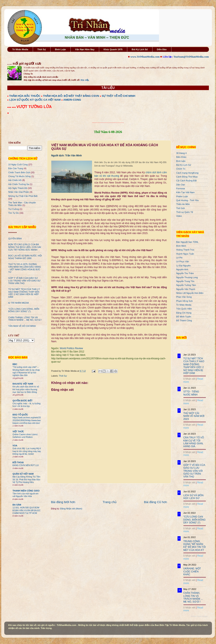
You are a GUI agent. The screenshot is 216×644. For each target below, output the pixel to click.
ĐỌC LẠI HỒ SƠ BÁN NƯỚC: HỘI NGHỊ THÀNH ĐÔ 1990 (25, 257)
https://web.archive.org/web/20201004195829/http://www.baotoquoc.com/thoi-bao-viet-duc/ (27, 420)
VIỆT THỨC (18, 432)
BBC (15, 364)
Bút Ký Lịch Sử (140, 49)
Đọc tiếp (85, 80)
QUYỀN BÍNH (15, 239)
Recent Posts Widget (199, 616)
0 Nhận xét (189, 379)
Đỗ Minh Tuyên (184, 317)
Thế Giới (181, 208)
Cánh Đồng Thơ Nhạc (187, 177)
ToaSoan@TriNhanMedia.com (191, 57)
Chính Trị (181, 169)
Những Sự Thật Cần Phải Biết (23, 196)
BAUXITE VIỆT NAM (23, 384)
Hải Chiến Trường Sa (19, 184)
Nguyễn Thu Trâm (185, 273)
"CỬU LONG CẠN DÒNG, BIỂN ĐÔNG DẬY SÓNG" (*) (24, 310)
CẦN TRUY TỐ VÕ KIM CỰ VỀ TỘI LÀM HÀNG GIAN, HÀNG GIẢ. (194, 442)
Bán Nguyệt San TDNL (187, 242)
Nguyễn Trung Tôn (185, 281)
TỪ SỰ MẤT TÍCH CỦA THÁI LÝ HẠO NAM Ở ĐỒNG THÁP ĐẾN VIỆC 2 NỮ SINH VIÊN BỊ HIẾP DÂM (24, 293)
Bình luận (181, 161)
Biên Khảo (181, 157)
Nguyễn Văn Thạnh (186, 289)
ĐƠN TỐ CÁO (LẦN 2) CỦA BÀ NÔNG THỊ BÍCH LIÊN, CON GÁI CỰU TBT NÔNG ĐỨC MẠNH (25, 247)
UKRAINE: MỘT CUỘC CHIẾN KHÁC (192, 572)
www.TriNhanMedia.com (145, 57)
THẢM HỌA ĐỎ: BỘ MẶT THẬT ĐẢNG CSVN (71, 96)
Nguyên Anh (182, 269)
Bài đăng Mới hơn (63, 502)
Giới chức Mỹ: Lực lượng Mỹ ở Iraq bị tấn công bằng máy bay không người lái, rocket (27, 451)
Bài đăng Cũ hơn (155, 502)
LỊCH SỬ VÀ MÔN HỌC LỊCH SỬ (194, 497)
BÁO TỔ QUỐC (20, 415)
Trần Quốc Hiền (184, 309)
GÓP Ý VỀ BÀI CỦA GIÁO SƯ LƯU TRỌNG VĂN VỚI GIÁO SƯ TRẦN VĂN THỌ (24, 281)
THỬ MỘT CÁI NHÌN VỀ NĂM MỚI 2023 (194, 416)
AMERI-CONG (72, 100)
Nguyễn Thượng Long (187, 277)
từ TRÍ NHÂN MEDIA (19, 303)
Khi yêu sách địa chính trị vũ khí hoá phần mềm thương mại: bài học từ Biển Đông (26, 389)
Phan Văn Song (184, 297)
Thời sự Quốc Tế (185, 212)
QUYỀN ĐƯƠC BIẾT (23, 401)
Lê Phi (179, 258)
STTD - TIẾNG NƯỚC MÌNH (191, 393)
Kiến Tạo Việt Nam (185, 192)
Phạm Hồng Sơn (185, 301)
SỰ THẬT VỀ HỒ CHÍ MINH (119, 96)
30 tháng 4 (181, 153)
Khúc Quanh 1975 (113, 49)
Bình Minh (181, 246)
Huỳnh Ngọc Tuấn (185, 254)
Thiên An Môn (183, 204)
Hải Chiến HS (15, 180)
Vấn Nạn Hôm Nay (85, 49)
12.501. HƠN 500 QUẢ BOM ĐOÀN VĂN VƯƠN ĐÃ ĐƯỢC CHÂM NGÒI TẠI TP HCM (27, 510)
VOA (15, 446)
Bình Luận (60, 49)
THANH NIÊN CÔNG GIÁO (26, 491)
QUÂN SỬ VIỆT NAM (23, 474)
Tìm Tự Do (14, 213)
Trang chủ (110, 502)
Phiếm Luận (182, 196)
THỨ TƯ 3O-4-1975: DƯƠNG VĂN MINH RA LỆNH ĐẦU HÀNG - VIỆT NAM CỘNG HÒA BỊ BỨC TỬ (25, 268)
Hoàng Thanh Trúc (185, 250)
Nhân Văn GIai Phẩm (19, 192)
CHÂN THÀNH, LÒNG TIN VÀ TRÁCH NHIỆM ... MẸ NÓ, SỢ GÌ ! (25, 319)
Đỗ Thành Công (184, 320)
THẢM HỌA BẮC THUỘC (25, 96)
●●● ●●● (12, 107)
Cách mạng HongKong (187, 173)
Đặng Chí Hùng (184, 313)
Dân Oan (181, 185)
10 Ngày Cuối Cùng (18, 165)
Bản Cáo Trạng (16, 168)
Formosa (181, 189)
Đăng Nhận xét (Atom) (71, 509)
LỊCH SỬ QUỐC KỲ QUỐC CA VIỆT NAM (35, 100)
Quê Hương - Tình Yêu (187, 200)
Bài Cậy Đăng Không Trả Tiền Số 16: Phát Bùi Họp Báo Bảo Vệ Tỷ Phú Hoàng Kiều (27, 479)
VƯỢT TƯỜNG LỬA (34, 107)
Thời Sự (42, 49)
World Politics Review (71, 348)
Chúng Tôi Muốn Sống (20, 176)
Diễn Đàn (162, 49)
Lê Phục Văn (183, 262)
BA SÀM (17, 505)
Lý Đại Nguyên (184, 266)
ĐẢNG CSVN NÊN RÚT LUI (26, 465)
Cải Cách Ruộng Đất (186, 181)
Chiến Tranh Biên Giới (19, 172)
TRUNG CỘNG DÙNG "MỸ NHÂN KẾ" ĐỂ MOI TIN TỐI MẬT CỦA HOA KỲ (195, 546)
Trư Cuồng (14, 209)
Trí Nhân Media (20, 49)
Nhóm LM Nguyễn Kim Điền (190, 293)
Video (179, 216)
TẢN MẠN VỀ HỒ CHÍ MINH (22, 326)
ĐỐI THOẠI (18, 462)
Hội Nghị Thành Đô (18, 188)
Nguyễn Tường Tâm (186, 285)
